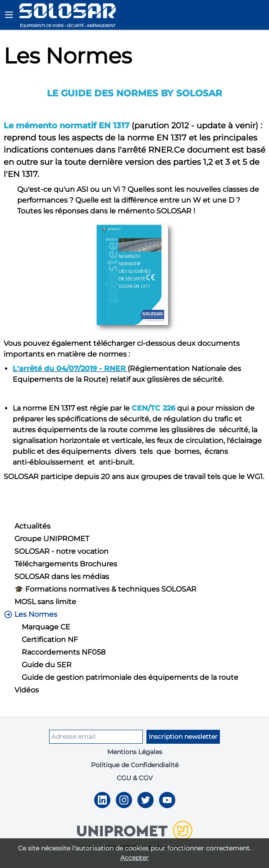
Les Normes (30, 615)
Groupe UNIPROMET (52, 539)
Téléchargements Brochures (66, 564)
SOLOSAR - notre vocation (62, 551)
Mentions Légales (135, 752)
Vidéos (27, 690)
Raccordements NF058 (64, 652)
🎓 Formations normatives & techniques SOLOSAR (105, 589)
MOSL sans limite (45, 602)
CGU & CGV (135, 778)
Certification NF (50, 640)
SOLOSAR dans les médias (62, 576)
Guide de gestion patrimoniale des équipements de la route (130, 677)
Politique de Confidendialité (135, 765)
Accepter (134, 858)
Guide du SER (47, 665)
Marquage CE (46, 627)
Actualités (32, 526)
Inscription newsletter (183, 737)
